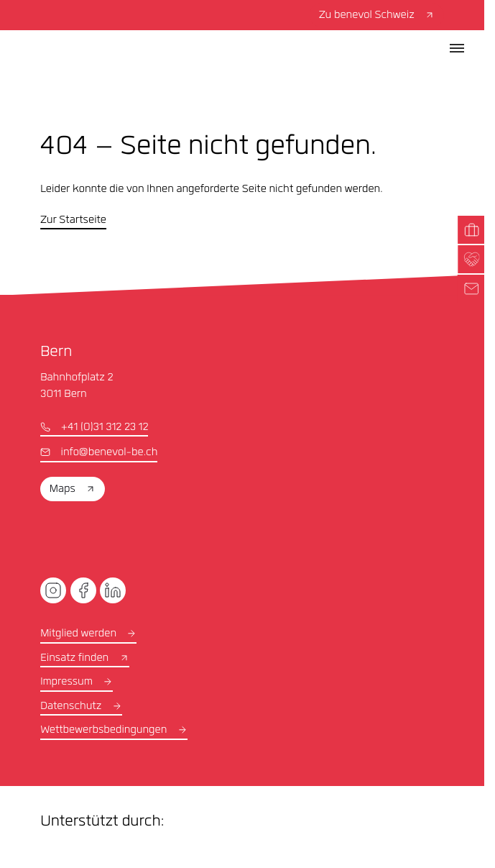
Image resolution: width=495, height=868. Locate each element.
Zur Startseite (73, 221)
